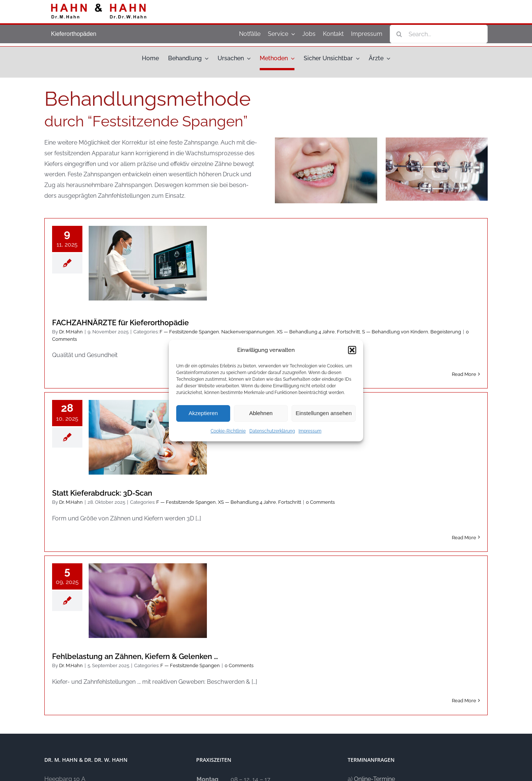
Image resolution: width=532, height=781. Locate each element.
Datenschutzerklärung (272, 431)
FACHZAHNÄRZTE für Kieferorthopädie (120, 323)
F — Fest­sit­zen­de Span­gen (189, 332)
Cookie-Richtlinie (228, 431)
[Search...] (439, 34)
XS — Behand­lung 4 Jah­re (306, 332)
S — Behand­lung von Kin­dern (395, 332)
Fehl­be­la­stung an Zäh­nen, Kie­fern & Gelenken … (135, 656)
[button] (352, 350)
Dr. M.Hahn (71, 332)
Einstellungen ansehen (324, 413)
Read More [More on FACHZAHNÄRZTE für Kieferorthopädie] (464, 374)
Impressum (310, 431)
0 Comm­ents (320, 502)
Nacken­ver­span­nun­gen (248, 332)
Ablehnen (261, 413)
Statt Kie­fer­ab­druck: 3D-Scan (102, 493)
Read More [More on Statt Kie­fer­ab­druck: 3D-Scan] (464, 538)
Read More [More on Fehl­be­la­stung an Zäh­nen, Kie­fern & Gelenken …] (464, 701)
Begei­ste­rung (446, 332)
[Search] (399, 34)
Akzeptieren (203, 413)
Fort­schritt (348, 332)
